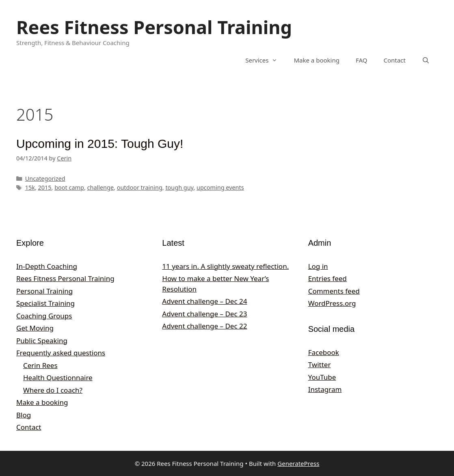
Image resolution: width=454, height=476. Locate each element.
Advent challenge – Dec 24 (204, 301)
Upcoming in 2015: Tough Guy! (100, 144)
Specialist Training (45, 303)
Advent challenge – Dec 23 (204, 314)
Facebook (324, 352)
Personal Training (44, 291)
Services (265, 60)
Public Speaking (42, 341)
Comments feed (334, 291)
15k (30, 187)
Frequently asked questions (61, 353)
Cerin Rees (40, 365)
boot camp (69, 187)
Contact (394, 60)
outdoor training (140, 187)
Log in (318, 266)
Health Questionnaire (58, 378)
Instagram (325, 389)
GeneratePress (298, 463)
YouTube (322, 377)
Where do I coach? (53, 390)
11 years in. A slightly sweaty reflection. (225, 266)
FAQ (362, 60)
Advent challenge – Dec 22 (204, 326)
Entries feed (328, 278)
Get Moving (35, 328)
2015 (45, 187)
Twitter (320, 365)
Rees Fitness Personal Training (154, 27)
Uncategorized (45, 178)
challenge (101, 187)
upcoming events (220, 187)
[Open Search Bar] (426, 60)
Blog (24, 415)
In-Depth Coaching (47, 266)
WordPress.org (332, 303)
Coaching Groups (44, 316)
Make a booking (316, 60)
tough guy (179, 187)
